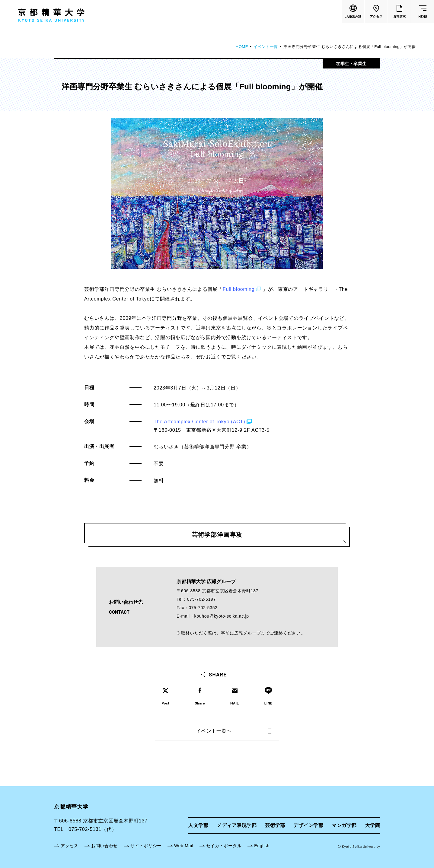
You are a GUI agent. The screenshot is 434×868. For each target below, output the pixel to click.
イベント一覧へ (234, 731)
